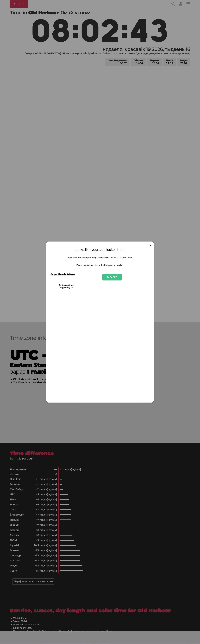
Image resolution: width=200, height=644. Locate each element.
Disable (112, 277)
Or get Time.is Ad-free (63, 274)
